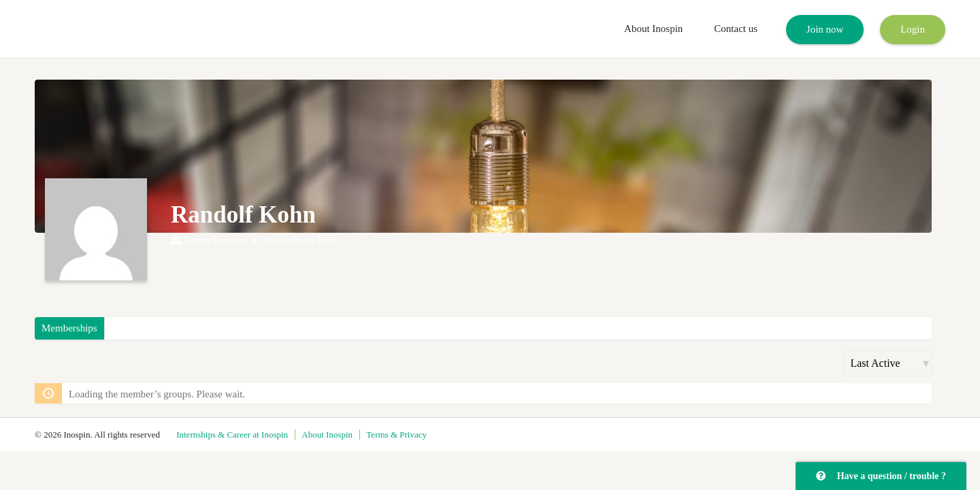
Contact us (736, 29)
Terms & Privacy (396, 435)
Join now (825, 29)
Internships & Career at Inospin (232, 435)
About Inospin (653, 29)
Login (913, 29)
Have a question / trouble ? (881, 476)
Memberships (69, 328)
